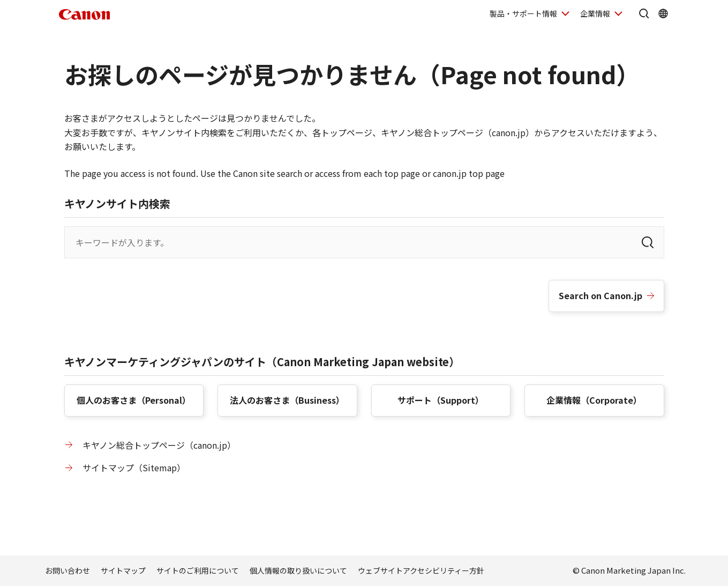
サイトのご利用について (198, 570)
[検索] (648, 242)
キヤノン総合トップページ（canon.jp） (159, 445)
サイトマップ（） (134, 468)
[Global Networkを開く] (663, 13)
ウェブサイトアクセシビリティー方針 (421, 570)
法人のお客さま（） (287, 400)
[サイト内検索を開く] (644, 13)
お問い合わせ (67, 570)
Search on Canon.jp (601, 295)
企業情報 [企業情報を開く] (595, 13)
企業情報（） (594, 400)
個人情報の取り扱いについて (298, 570)
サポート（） (441, 400)
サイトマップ (123, 570)
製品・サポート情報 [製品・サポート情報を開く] (523, 13)
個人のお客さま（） (134, 400)
